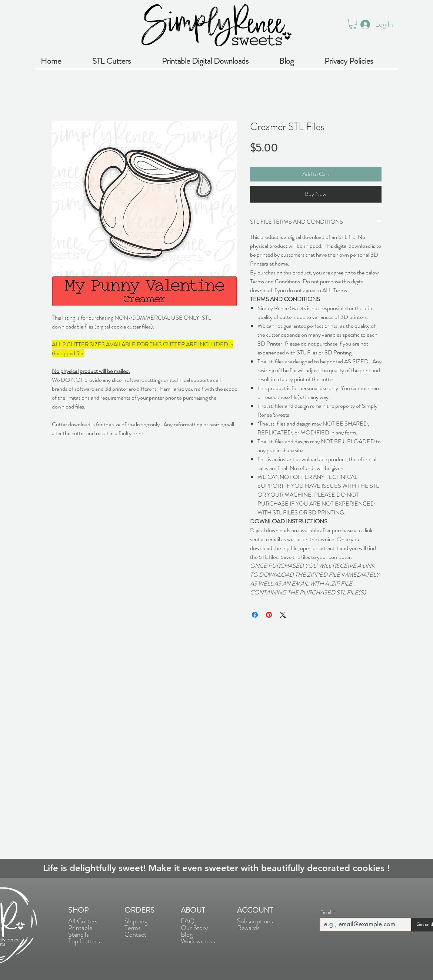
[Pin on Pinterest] (269, 615)
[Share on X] (283, 615)
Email (326, 912)
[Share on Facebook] (255, 615)
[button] (353, 24)
